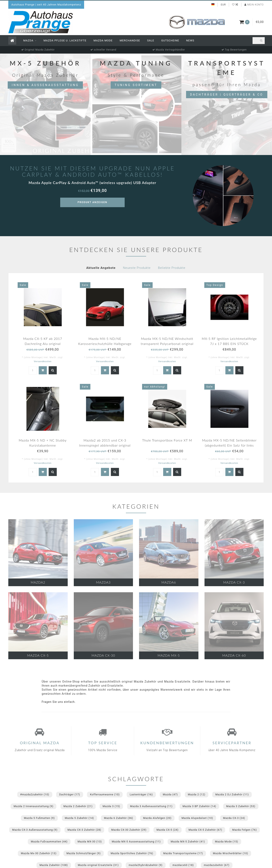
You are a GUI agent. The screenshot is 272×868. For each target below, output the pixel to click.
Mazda (28, 40)
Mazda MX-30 (90, 842)
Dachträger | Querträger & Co (227, 95)
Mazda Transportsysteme (183, 853)
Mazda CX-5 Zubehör (205, 830)
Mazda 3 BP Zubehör (199, 806)
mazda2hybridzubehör (146, 865)
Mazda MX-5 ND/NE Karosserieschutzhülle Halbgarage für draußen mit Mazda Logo (105, 344)
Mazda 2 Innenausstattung (33, 806)
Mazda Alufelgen (157, 818)
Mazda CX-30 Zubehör (129, 830)
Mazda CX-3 (234, 818)
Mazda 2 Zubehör (78, 806)
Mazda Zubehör (54, 865)
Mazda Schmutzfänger (84, 853)
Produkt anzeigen (92, 202)
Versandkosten (43, 361)
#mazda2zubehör (35, 794)
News (190, 40)
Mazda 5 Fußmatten (39, 818)
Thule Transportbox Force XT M (167, 440)
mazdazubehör (217, 865)
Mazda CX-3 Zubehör (84, 830)
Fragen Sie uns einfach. (59, 702)
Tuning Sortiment (136, 85)
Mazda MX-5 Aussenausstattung (136, 842)
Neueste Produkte (137, 268)
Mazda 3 (111, 806)
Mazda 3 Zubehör (241, 806)
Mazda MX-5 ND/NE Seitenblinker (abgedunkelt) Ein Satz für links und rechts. (229, 445)
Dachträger (70, 794)
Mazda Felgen (245, 830)
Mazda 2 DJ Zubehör (232, 794)
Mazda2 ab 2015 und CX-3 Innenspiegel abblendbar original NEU (105, 445)
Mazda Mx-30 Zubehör (39, 853)
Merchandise (130, 40)
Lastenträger (141, 794)
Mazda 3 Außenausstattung (151, 806)
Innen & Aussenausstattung (45, 85)
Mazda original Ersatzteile (98, 865)
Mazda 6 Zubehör (119, 818)
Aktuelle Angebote (101, 268)
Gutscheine (170, 40)
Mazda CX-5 (167, 830)
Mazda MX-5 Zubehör (188, 842)
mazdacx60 (183, 865)
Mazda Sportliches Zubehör (132, 853)
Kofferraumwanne (105, 794)
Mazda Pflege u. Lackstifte (65, 40)
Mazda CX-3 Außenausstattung (35, 830)
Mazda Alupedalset (197, 818)
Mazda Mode (103, 40)
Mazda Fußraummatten (49, 842)
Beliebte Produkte (172, 268)
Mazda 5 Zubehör (79, 818)
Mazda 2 (197, 794)
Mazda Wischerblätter (231, 853)
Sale (151, 40)
